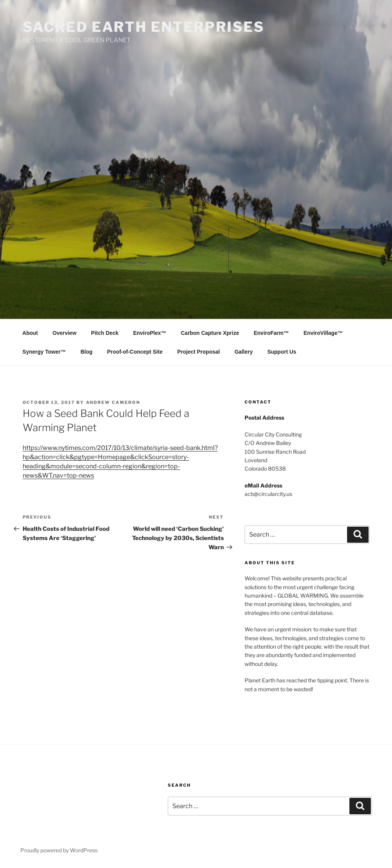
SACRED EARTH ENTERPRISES (144, 27)
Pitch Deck (105, 333)
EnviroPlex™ (150, 333)
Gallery (244, 352)
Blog (87, 352)
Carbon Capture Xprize (210, 333)
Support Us (282, 352)
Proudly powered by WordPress (59, 850)
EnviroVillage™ (323, 333)
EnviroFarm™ (271, 333)
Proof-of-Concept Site (135, 352)
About (30, 333)
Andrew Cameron (113, 402)
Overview (65, 333)
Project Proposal (198, 352)
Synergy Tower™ (44, 352)
